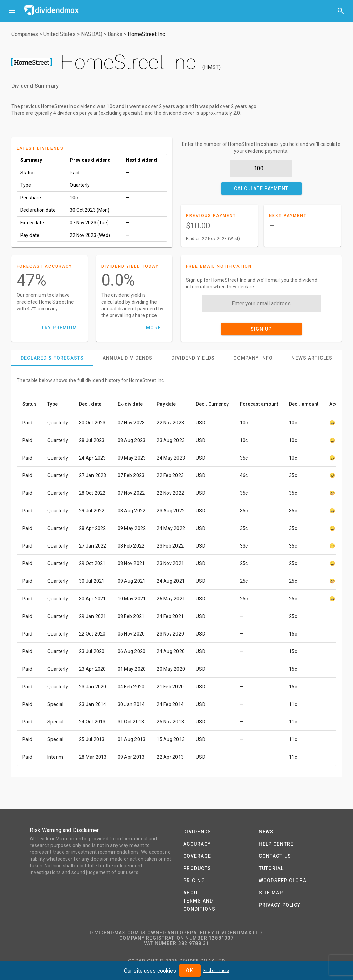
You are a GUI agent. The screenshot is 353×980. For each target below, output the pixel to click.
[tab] (52, 358)
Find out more (216, 971)
